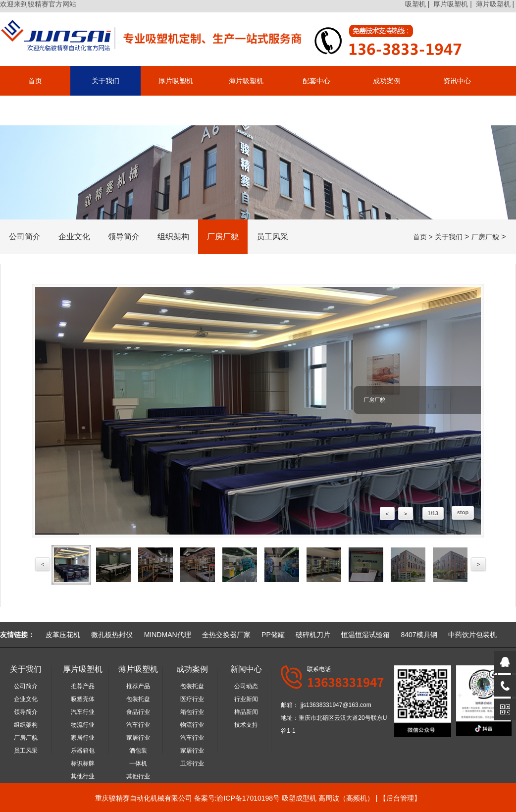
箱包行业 (192, 712)
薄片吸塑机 (246, 81)
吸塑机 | (418, 4)
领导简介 (124, 237)
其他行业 (83, 776)
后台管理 (400, 798)
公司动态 (246, 686)
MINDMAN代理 (168, 635)
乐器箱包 (83, 751)
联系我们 (35, 110)
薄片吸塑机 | (496, 4)
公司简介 (25, 237)
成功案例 (387, 81)
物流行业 (83, 725)
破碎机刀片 (313, 635)
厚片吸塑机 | (453, 4)
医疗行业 (192, 699)
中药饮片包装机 (472, 635)
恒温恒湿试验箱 (365, 635)
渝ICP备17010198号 (248, 798)
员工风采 (272, 237)
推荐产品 (83, 686)
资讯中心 (457, 81)
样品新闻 (246, 712)
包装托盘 (138, 699)
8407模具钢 (419, 635)
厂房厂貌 (223, 237)
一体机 (138, 763)
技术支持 (246, 725)
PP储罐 (273, 635)
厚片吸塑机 (176, 81)
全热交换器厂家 (226, 635)
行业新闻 (246, 699)
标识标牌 (83, 763)
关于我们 (105, 81)
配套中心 (316, 81)
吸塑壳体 (83, 699)
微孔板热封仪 (112, 635)
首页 (35, 81)
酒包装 (138, 751)
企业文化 (74, 237)
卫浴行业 (192, 763)
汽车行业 (83, 712)
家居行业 (83, 738)
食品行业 (138, 712)
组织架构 (173, 237)
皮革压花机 (63, 635)
